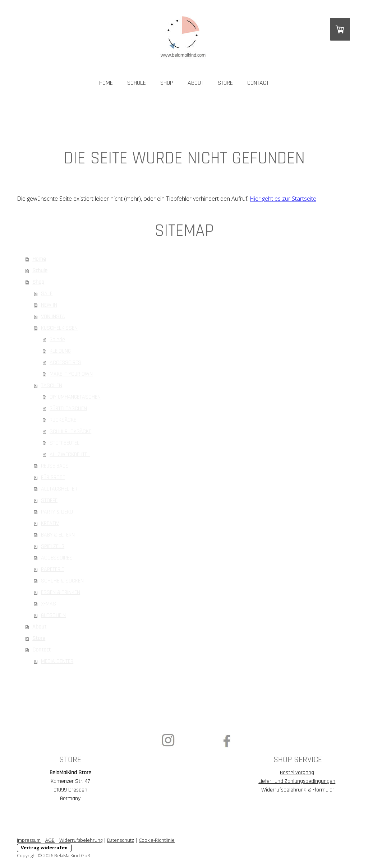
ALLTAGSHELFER (59, 489)
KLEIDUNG (60, 351)
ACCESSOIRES (65, 363)
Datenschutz (121, 840)
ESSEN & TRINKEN (61, 592)
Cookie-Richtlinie (157, 840)
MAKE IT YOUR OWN (71, 374)
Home (106, 83)
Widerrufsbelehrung (81, 840)
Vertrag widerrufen (44, 848)
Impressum (29, 840)
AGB (50, 840)
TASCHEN (52, 386)
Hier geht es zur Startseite (283, 199)
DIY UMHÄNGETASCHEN (75, 397)
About (195, 83)
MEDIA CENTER (57, 661)
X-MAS (49, 604)
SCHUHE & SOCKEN (62, 581)
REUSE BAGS (55, 466)
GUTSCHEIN (53, 615)
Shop (167, 83)
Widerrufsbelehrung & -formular (298, 790)
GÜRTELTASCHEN (68, 409)
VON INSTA (53, 317)
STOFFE (49, 500)
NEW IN (49, 305)
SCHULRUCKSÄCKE (70, 431)
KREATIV (50, 523)
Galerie (57, 340)
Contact (258, 83)
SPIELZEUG (53, 546)
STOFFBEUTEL (65, 443)
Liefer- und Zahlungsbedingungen (297, 781)
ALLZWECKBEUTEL (70, 454)
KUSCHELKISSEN (59, 328)
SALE (47, 294)
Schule (137, 83)
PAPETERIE (52, 569)
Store (225, 83)
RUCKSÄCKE (63, 420)
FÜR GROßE (53, 477)
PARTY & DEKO (57, 512)
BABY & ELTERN (58, 535)
